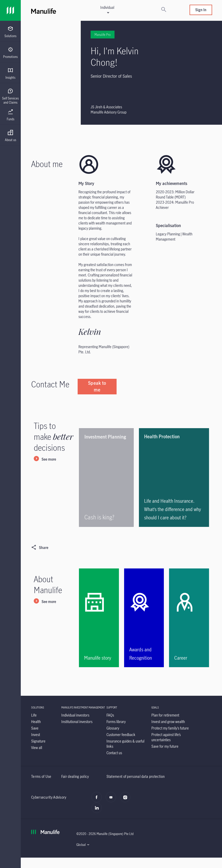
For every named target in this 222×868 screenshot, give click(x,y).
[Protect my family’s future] (170, 728)
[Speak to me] (97, 386)
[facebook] (98, 800)
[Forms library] (116, 722)
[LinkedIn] (98, 811)
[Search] (164, 10)
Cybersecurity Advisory (49, 797)
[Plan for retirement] (165, 715)
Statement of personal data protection (136, 776)
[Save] (35, 728)
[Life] (34, 715)
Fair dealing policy (75, 776)
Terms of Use (41, 776)
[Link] (10, 10)
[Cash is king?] (106, 478)
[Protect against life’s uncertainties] (166, 737)
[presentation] (10, 31)
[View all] (37, 748)
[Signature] (38, 741)
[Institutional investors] (77, 722)
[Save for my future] (165, 746)
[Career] (189, 618)
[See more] (45, 460)
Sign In (201, 10)
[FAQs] (110, 715)
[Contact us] (114, 753)
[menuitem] (10, 32)
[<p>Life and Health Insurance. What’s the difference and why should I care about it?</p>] (174, 478)
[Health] (36, 722)
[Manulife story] (99, 618)
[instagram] (127, 800)
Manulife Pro (92, 35)
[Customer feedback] (121, 735)
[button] (107, 10)
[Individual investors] (75, 715)
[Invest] (36, 735)
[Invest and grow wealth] (168, 722)
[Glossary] (113, 728)
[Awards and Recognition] (144, 618)
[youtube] (112, 800)
